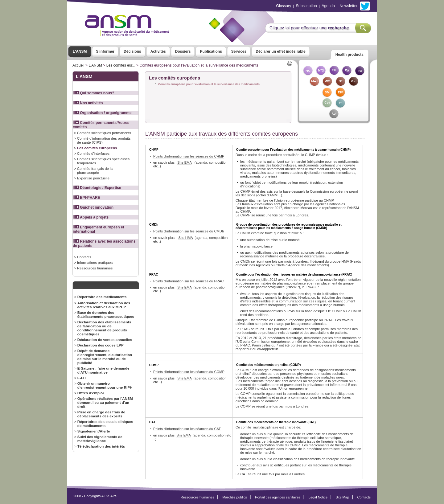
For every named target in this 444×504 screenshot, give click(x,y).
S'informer (105, 51)
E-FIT (82, 378)
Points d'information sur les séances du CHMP (189, 156)
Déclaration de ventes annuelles (105, 340)
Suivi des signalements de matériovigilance (100, 439)
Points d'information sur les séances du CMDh (189, 231)
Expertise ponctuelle (93, 178)
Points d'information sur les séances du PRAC (188, 281)
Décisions (132, 51)
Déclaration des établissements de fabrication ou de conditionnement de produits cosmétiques (104, 328)
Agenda (328, 6)
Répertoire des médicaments (102, 297)
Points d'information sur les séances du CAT (187, 429)
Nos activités (88, 103)
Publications (211, 51)
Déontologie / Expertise (97, 188)
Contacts (84, 257)
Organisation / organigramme (102, 113)
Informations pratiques (95, 262)
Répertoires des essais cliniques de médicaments (105, 424)
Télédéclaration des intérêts (101, 446)
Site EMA (184, 162)
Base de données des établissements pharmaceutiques (106, 314)
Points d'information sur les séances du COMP (189, 372)
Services (239, 51)
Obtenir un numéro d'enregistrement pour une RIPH (105, 385)
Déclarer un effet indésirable (280, 51)
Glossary (284, 6)
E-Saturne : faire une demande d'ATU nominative (103, 370)
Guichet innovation (93, 207)
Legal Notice (318, 497)
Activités (158, 51)
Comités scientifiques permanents (104, 133)
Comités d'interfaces (93, 153)
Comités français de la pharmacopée (95, 170)
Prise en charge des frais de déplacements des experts (101, 414)
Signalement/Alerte (94, 431)
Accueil (78, 65)
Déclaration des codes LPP (101, 345)
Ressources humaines (95, 268)
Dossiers (183, 51)
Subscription (306, 6)
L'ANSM (80, 51)
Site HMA (185, 238)
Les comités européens (97, 148)
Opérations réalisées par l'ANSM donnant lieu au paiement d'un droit (105, 402)
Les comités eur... (121, 65)
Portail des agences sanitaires (278, 497)
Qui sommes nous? (94, 93)
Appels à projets (91, 217)
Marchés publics (235, 497)
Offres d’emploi (91, 393)
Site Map (343, 497)
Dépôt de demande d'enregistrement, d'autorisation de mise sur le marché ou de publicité (105, 357)
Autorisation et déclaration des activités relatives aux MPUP (104, 305)
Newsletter (348, 6)
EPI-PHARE (86, 198)
